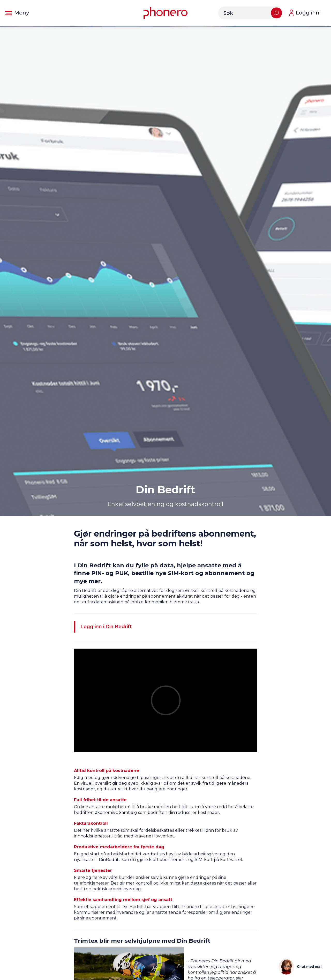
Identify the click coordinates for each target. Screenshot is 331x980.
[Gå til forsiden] (165, 13)
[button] (17, 13)
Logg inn (308, 13)
